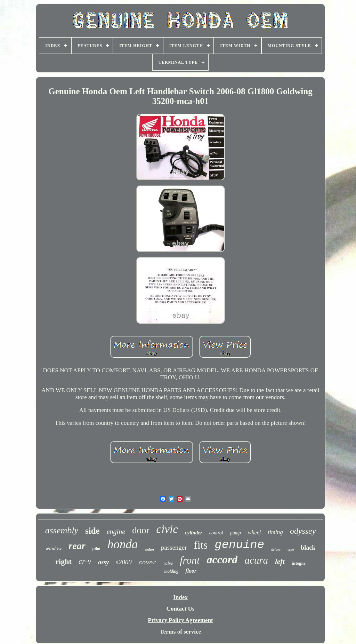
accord (222, 559)
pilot (96, 549)
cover (148, 563)
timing (275, 532)
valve (168, 563)
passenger (174, 547)
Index (180, 597)
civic (167, 529)
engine (116, 532)
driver (276, 549)
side (92, 531)
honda (123, 544)
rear (77, 546)
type (291, 550)
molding (172, 571)
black (308, 548)
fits (201, 545)
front (190, 560)
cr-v (85, 561)
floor (191, 571)
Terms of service (180, 632)
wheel (254, 532)
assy (103, 562)
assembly (62, 530)
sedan (149, 549)
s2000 (124, 562)
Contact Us (181, 609)
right (63, 561)
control (216, 533)
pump (236, 533)
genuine (239, 545)
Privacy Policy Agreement (180, 620)
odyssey (303, 531)
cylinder (194, 533)
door (141, 530)
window (54, 548)
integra (299, 563)
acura (256, 560)
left (280, 562)
